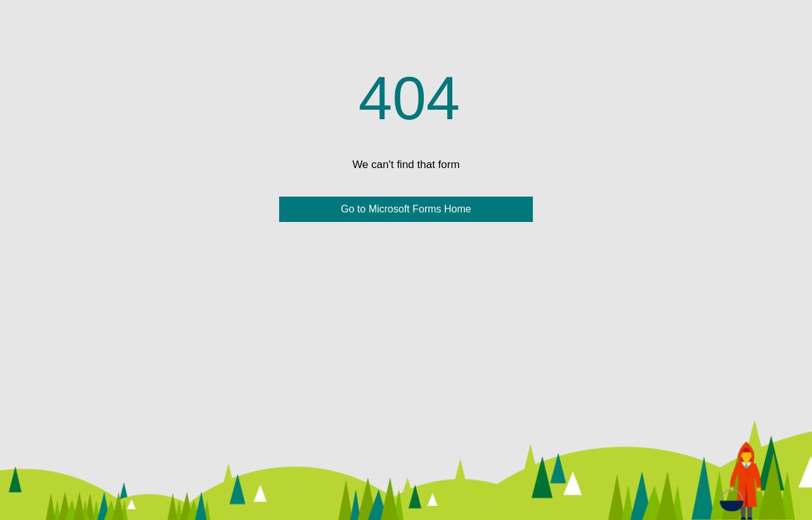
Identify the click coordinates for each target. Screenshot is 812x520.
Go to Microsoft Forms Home (406, 209)
